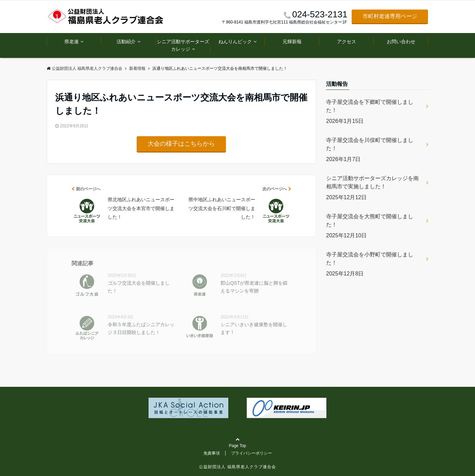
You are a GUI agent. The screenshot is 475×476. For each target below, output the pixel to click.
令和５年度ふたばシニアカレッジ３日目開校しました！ (141, 328)
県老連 (72, 42)
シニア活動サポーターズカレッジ (183, 45)
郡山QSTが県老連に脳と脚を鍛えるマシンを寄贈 (254, 287)
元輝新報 (292, 42)
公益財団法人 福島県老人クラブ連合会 (237, 467)
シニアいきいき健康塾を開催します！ (254, 328)
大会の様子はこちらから (181, 144)
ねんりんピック (235, 42)
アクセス (347, 42)
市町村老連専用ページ (390, 16)
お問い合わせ (401, 42)
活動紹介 (126, 42)
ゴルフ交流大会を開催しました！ (139, 287)
